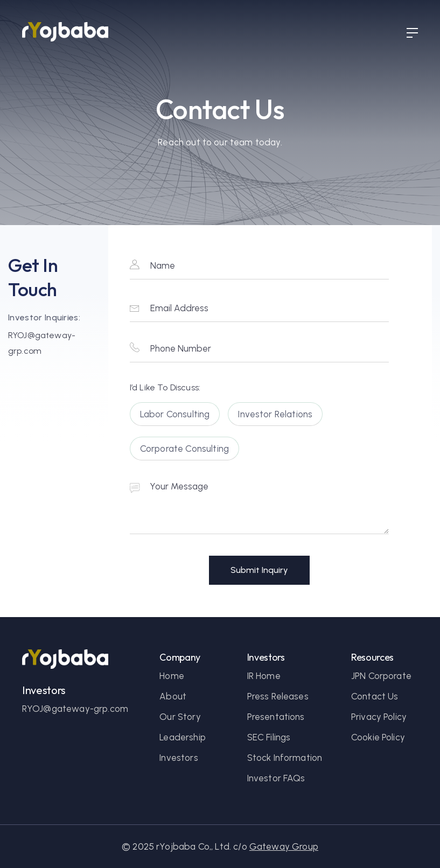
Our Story (180, 717)
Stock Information (285, 758)
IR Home (264, 676)
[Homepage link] (65, 33)
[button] (412, 33)
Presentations (276, 717)
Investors (179, 758)
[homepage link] (65, 659)
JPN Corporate (381, 676)
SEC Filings (269, 737)
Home (172, 676)
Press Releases (278, 696)
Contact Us (375, 696)
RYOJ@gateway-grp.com (75, 709)
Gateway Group (284, 846)
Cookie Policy (378, 737)
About (173, 696)
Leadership (183, 737)
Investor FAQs (276, 778)
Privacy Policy (379, 717)
